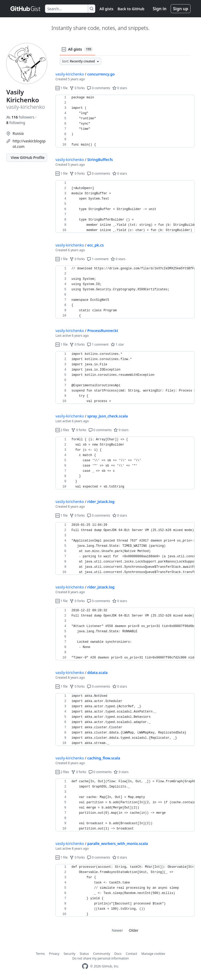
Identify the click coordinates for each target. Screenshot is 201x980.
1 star (117, 344)
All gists (106, 9)
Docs (118, 954)
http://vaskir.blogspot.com (29, 144)
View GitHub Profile (28, 157)
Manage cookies (153, 954)
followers (21, 117)
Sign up (181, 9)
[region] (125, 121)
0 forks (77, 88)
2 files (62, 430)
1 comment (98, 259)
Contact (132, 954)
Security (69, 954)
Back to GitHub (131, 9)
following (16, 123)
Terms (40, 954)
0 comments (99, 88)
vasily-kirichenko (70, 74)
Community (102, 954)
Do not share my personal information (100, 958)
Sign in (160, 9)
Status (84, 954)
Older (134, 930)
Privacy (54, 954)
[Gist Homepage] (26, 9)
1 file (62, 88)
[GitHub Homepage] (85, 966)
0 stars (120, 88)
